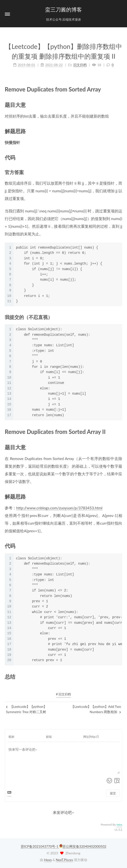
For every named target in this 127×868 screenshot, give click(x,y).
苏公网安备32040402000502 (85, 846)
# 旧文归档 (64, 694)
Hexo (48, 860)
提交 (113, 793)
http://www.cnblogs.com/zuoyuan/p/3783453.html (59, 508)
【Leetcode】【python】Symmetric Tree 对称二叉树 (26, 709)
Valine (119, 825)
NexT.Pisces (64, 860)
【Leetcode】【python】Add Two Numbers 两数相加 (96, 709)
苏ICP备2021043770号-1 (40, 846)
